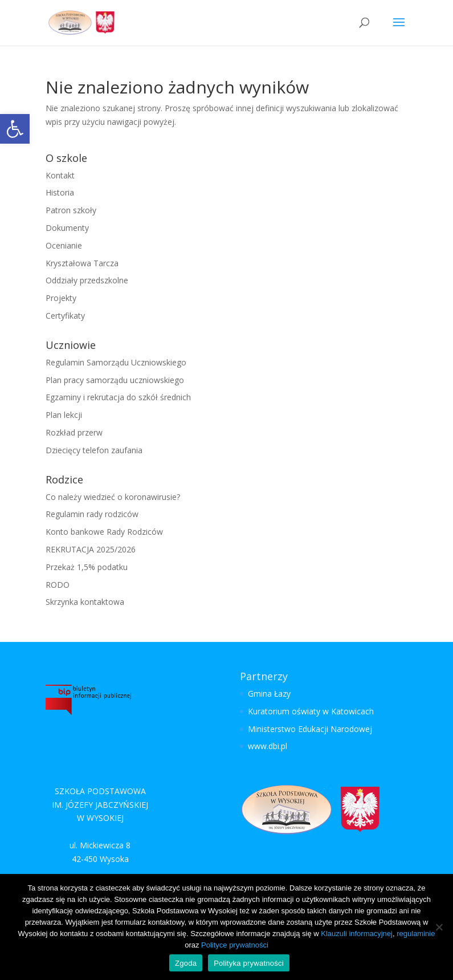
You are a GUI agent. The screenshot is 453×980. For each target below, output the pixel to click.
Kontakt (60, 175)
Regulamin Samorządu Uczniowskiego (116, 362)
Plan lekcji (64, 415)
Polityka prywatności (249, 963)
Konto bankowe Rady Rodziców (104, 532)
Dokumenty (67, 228)
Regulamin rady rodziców (92, 514)
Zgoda (186, 963)
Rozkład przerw (74, 432)
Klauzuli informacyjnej (357, 934)
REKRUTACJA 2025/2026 (91, 549)
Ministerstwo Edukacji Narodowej (310, 729)
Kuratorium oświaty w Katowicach (311, 711)
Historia (60, 192)
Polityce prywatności (235, 945)
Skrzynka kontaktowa (85, 602)
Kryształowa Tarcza (82, 263)
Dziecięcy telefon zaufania (94, 450)
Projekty (61, 298)
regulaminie (416, 934)
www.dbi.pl (268, 746)
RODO (58, 585)
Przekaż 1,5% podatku (87, 567)
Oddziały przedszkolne (87, 280)
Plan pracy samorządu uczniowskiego (115, 380)
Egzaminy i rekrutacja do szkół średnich (118, 397)
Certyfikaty (65, 316)
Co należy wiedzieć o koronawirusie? (113, 497)
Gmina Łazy (269, 694)
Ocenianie (64, 245)
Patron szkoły (71, 210)
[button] (15, 129)
